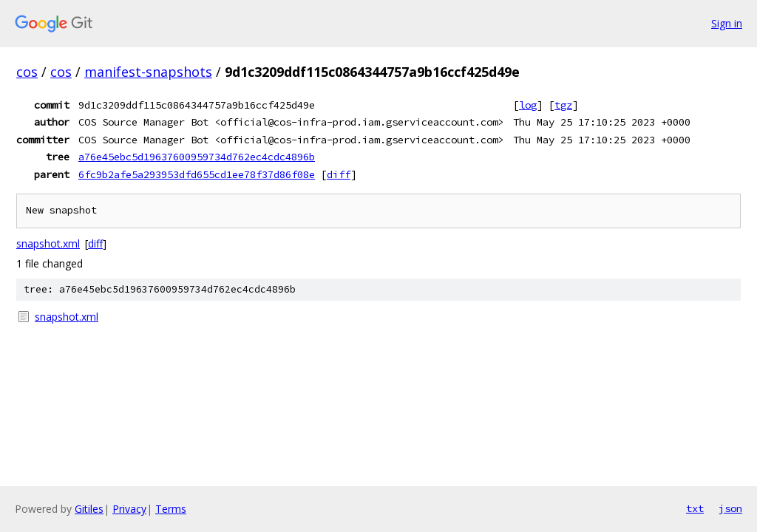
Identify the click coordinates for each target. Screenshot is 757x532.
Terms (171, 509)
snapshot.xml (48, 243)
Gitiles (89, 509)
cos (27, 72)
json (730, 508)
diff (339, 174)
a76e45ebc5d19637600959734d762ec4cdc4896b (197, 157)
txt (695, 508)
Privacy (129, 509)
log (528, 105)
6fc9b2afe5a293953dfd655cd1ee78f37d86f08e (197, 174)
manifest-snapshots (148, 72)
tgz (563, 105)
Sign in (727, 23)
